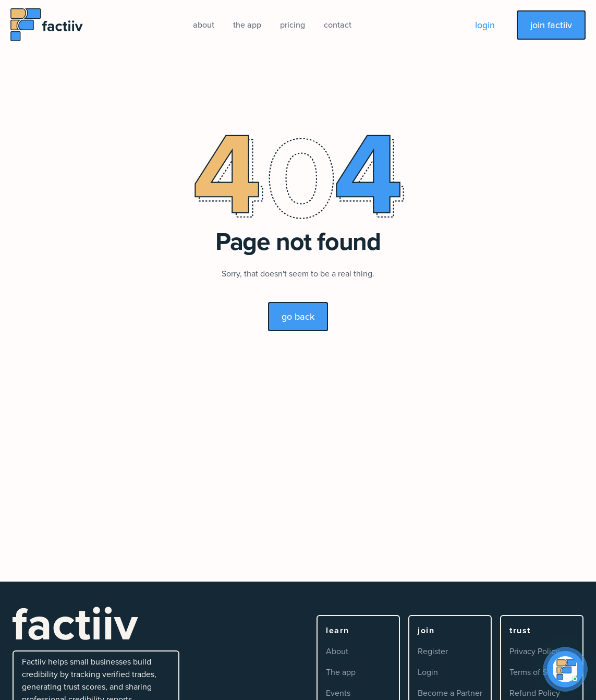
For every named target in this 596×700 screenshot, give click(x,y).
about (204, 25)
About (337, 651)
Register (433, 651)
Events (338, 693)
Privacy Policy (534, 651)
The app (341, 672)
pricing (293, 25)
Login (428, 672)
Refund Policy (535, 693)
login (485, 25)
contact (338, 25)
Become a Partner (450, 693)
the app (247, 25)
